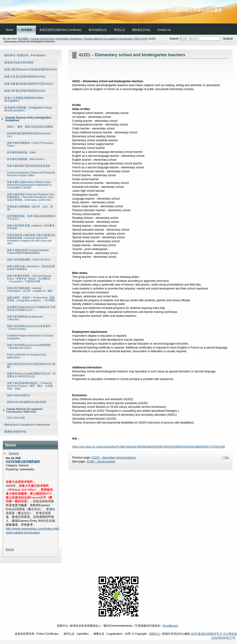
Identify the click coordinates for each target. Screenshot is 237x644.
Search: (175, 39)
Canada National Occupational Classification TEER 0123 (115, 39)
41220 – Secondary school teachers (114, 458)
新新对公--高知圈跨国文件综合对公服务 (118, 12)
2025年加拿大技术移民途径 (23, 462)
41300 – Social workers (101, 462)
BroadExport (170, 626)
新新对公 (155, 634)
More (10, 550)
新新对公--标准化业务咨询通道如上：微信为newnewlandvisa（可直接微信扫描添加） (118, 626)
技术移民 (23, 39)
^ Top (225, 458)
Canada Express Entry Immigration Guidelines (56, 39)
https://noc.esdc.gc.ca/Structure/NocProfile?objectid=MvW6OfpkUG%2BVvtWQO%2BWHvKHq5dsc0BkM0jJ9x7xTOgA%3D (149, 447)
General (14, 453)
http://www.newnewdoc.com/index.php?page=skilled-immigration (33, 531)
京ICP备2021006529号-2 (206, 634)
